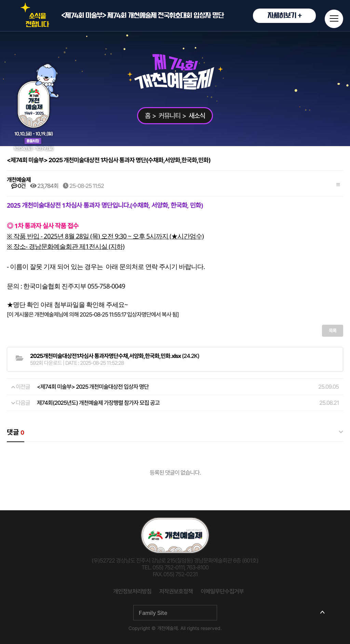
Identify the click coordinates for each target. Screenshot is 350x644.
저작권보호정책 (176, 591)
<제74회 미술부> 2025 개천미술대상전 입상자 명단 (93, 387)
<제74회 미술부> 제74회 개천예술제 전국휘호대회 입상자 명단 (189, 16)
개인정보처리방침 (132, 591)
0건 (18, 186)
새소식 (197, 116)
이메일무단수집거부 (222, 591)
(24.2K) (115, 356)
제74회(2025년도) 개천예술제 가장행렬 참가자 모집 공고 (98, 403)
